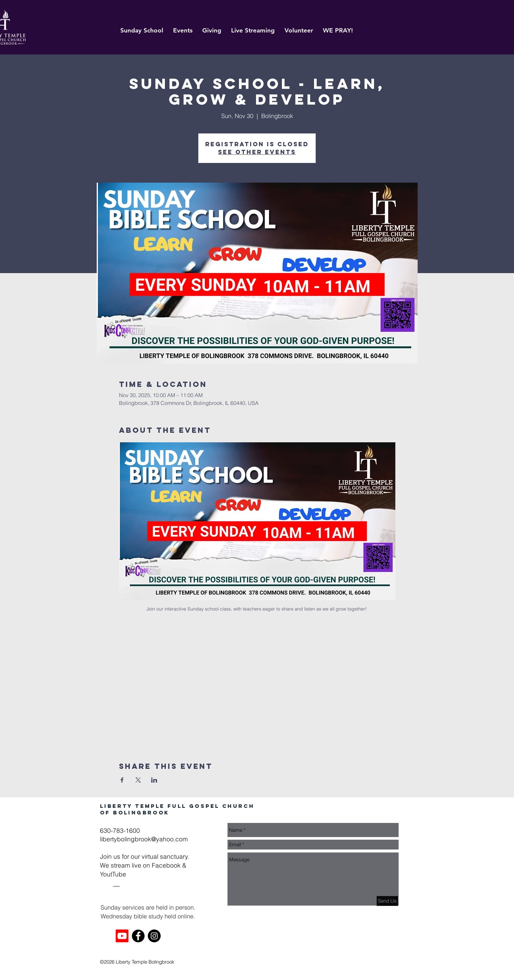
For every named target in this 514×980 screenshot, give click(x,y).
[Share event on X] (138, 780)
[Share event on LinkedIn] (154, 780)
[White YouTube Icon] (126, 975)
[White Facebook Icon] (137, 975)
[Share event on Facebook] (122, 780)
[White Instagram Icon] (114, 975)
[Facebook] (138, 936)
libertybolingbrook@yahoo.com (144, 839)
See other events (257, 152)
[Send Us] (387, 901)
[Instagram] (154, 936)
